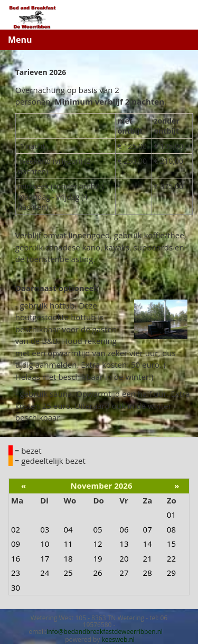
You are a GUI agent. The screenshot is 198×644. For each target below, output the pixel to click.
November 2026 (102, 486)
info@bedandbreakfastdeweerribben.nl (105, 632)
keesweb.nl (118, 640)
